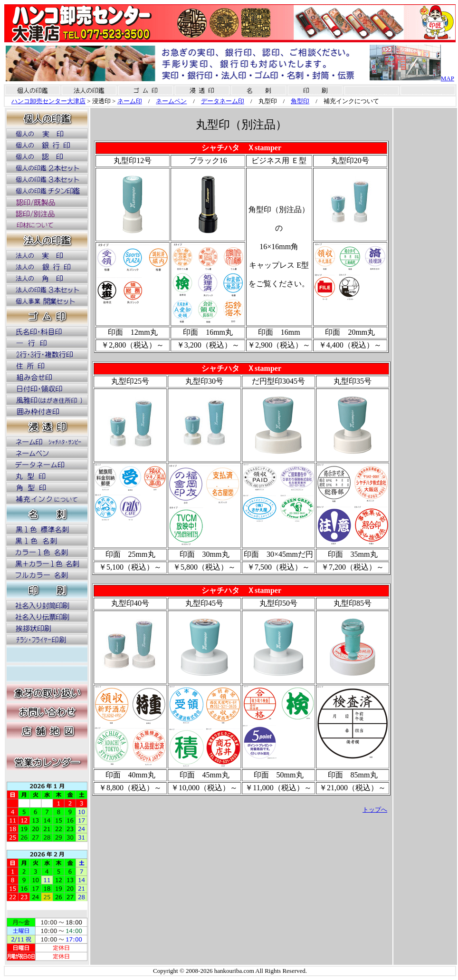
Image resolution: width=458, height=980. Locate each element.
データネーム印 (223, 101)
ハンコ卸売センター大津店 (48, 101)
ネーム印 (130, 101)
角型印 (300, 101)
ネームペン (171, 101)
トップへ (375, 810)
